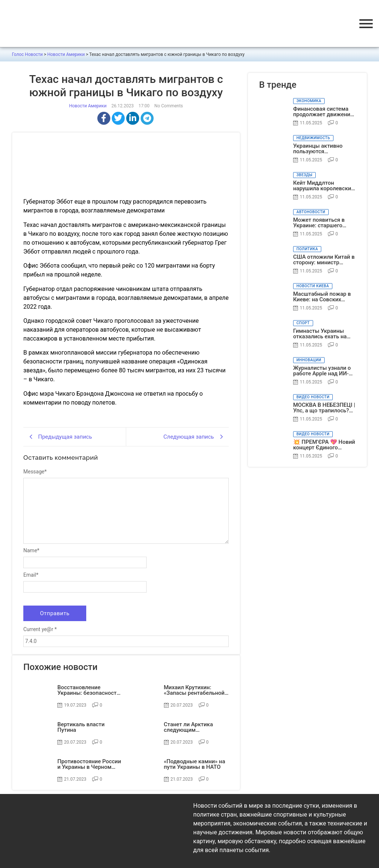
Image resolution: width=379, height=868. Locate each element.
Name (31, 550)
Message (35, 472)
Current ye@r (40, 629)
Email (31, 575)
